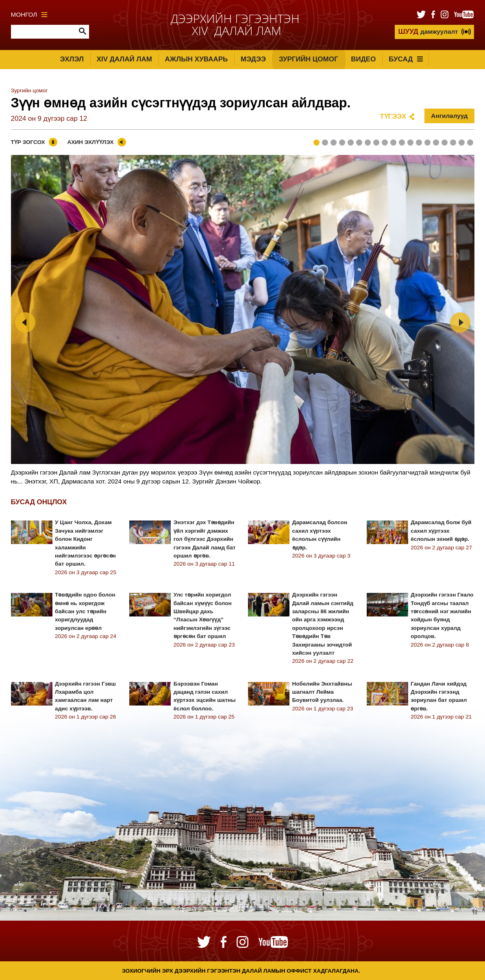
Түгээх (393, 117)
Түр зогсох (28, 142)
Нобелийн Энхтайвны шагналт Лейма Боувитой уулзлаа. (322, 692)
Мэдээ (253, 59)
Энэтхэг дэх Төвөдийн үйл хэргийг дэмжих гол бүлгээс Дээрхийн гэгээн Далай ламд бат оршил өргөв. (205, 539)
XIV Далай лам (124, 59)
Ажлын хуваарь (197, 59)
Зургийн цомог (309, 59)
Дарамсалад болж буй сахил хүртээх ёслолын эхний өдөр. (441, 531)
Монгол (29, 14)
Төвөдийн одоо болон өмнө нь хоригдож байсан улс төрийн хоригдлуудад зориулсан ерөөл (85, 611)
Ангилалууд (449, 116)
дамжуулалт (428, 32)
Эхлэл (72, 59)
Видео (363, 59)
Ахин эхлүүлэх (90, 142)
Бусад (406, 59)
